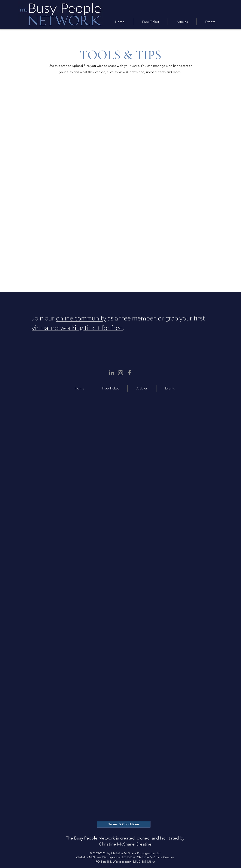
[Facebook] (129, 373)
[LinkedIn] (112, 373)
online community (81, 318)
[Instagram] (120, 373)
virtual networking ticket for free (77, 328)
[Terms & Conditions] (124, 824)
